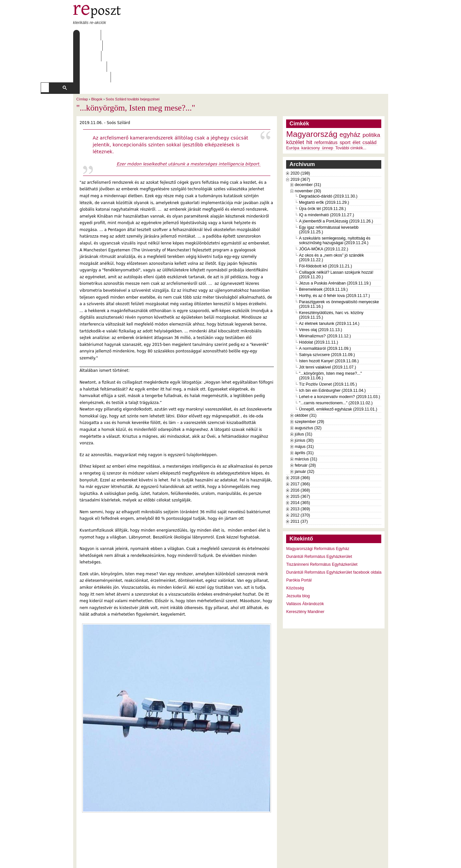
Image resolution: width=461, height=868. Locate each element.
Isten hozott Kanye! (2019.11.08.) (329, 319)
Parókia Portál (299, 538)
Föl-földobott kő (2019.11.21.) (325, 224)
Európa (293, 106)
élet (357, 100)
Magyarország (312, 92)
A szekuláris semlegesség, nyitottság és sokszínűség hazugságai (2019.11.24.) (335, 199)
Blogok (97, 57)
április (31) (304, 411)
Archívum (168, 35)
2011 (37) (299, 479)
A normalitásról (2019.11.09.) (325, 307)
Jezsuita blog (298, 554)
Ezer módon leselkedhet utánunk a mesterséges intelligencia (180, 122)
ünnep (327, 106)
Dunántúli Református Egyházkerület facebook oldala (334, 530)
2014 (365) (300, 461)
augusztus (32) (308, 386)
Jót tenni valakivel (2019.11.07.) (327, 325)
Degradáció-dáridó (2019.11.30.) (328, 154)
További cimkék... (351, 106)
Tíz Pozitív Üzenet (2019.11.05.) (328, 342)
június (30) (304, 398)
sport (345, 100)
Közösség (295, 546)
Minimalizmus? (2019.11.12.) (325, 294)
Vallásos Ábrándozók (305, 562)
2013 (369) (300, 467)
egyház (350, 93)
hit (309, 100)
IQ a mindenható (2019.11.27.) (326, 173)
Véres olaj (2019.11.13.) (320, 288)
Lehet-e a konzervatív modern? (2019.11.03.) (339, 355)
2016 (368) (300, 448)
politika (371, 93)
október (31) (305, 373)
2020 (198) (300, 131)
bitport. (252, 122)
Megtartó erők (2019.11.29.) (324, 160)
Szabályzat (201, 35)
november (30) (308, 149)
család (370, 100)
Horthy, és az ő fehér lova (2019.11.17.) (334, 254)
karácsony (311, 106)
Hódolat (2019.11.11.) (318, 300)
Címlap (89, 35)
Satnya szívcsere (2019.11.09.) (327, 313)
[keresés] (216, 46)
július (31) (303, 392)
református (326, 100)
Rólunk (114, 35)
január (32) (304, 430)
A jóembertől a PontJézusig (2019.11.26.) (336, 179)
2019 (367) (300, 138)
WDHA (376, 859)
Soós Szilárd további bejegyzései (133, 57)
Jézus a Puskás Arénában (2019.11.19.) (335, 241)
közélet (295, 100)
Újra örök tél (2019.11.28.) (322, 167)
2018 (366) (300, 436)
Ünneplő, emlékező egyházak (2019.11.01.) (338, 367)
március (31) (306, 417)
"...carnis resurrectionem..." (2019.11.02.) (336, 361)
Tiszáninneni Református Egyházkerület (322, 522)
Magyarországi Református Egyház (318, 507)
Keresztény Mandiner (305, 570)
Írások (140, 35)
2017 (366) (300, 442)
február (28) (305, 423)
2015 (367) (300, 455)
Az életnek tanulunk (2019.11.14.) (329, 282)
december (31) (308, 143)
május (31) (304, 405)
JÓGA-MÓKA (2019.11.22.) (324, 207)
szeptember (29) (309, 380)
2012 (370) (300, 473)
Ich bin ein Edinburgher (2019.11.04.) (332, 349)
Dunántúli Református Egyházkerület (319, 515)
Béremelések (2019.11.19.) (323, 247)
